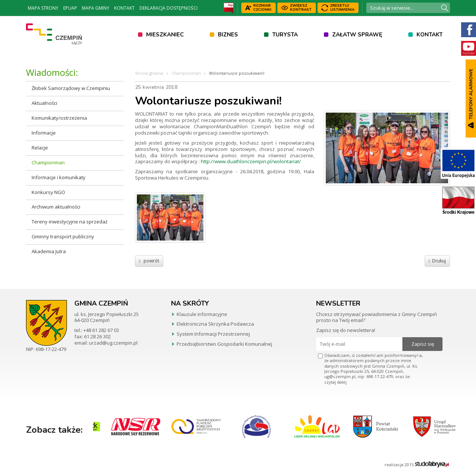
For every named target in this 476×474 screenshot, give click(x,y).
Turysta (285, 35)
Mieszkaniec (165, 35)
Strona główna (149, 73)
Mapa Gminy (96, 8)
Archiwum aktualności (56, 207)
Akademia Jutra (49, 251)
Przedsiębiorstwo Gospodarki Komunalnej (224, 344)
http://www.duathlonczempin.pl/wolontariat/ (251, 161)
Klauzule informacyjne (202, 314)
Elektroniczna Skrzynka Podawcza (215, 324)
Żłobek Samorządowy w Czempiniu (71, 88)
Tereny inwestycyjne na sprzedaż (70, 222)
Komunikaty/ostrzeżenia (59, 118)
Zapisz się (423, 344)
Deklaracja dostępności (168, 8)
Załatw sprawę (357, 35)
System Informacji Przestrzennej (213, 334)
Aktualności (44, 103)
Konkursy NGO (48, 192)
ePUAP (70, 8)
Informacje (44, 133)
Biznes (228, 35)
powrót (149, 261)
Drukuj (437, 261)
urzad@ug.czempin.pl (113, 343)
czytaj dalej (335, 382)
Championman (48, 162)
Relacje (40, 148)
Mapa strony (43, 8)
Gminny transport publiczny (63, 236)
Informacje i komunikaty (59, 177)
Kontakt (124, 8)
